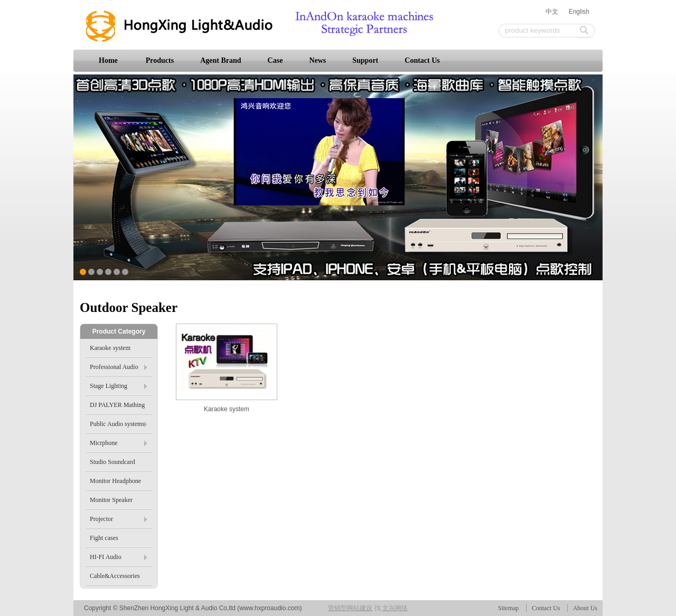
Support (365, 60)
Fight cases (104, 538)
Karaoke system (227, 409)
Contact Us (422, 60)
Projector (118, 519)
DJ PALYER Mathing (117, 405)
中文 (552, 12)
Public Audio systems (118, 424)
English (579, 12)
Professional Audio (118, 367)
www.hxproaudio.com (269, 608)
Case (275, 60)
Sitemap (508, 608)
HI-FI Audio (118, 557)
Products (160, 60)
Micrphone (118, 443)
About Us (585, 608)
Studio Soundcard (112, 462)
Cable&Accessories (115, 576)
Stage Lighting (118, 386)
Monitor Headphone (115, 481)
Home (108, 60)
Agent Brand (220, 60)
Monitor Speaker (111, 500)
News (317, 60)
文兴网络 (395, 608)
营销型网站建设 (350, 608)
